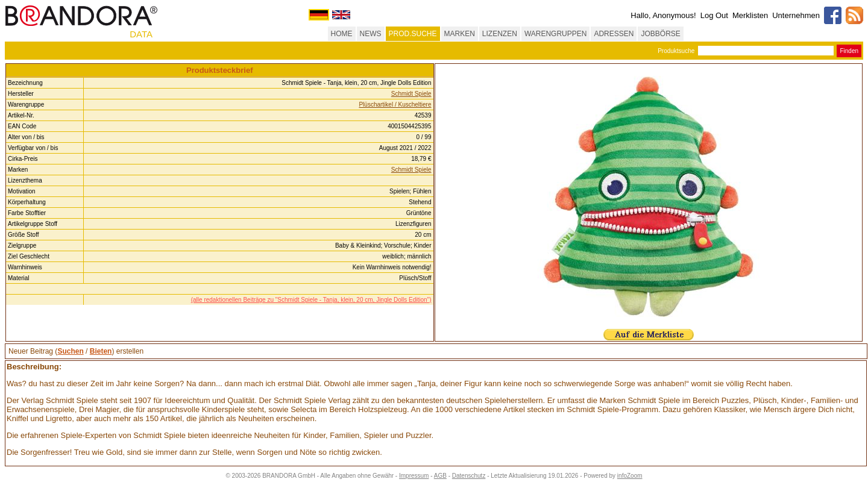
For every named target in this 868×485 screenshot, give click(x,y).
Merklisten (750, 15)
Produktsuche (676, 51)
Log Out (714, 15)
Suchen (70, 351)
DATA (141, 34)
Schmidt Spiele (411, 94)
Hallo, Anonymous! (663, 15)
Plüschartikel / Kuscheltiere (395, 105)
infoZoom (630, 476)
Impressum (414, 476)
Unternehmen (796, 15)
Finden (849, 51)
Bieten (101, 351)
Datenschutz (469, 476)
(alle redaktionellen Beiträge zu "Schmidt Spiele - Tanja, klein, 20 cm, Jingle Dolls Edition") (311, 300)
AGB (440, 476)
